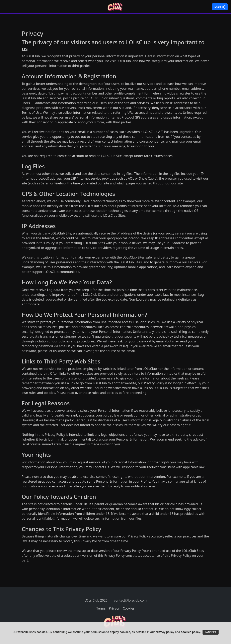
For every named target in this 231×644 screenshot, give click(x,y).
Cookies (129, 608)
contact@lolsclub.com (130, 600)
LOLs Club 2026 (96, 600)
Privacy (114, 608)
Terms (101, 608)
